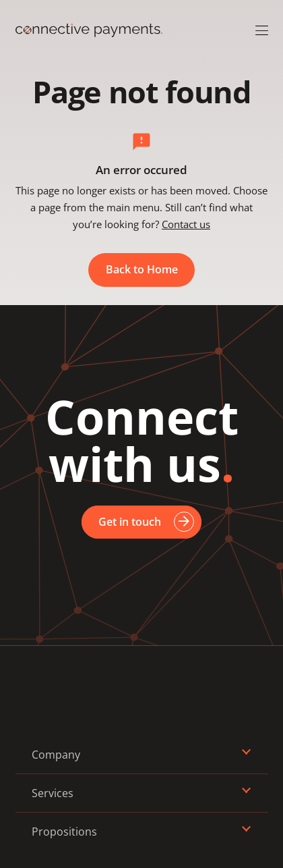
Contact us (186, 224)
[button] (262, 31)
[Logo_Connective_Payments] (89, 30)
